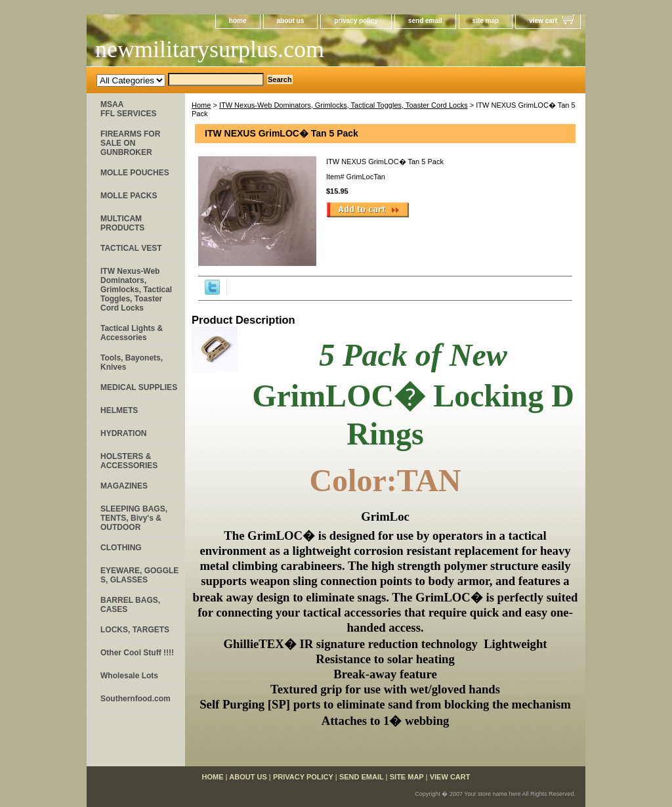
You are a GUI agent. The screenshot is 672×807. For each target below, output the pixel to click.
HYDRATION (123, 433)
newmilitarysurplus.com (210, 49)
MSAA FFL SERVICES (129, 109)
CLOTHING (121, 548)
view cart (543, 21)
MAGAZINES (124, 486)
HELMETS (119, 410)
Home (201, 105)
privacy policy (356, 21)
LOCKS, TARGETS (135, 630)
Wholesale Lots (129, 676)
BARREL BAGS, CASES (130, 605)
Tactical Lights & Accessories (132, 333)
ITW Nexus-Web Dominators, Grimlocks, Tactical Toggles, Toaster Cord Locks (344, 105)
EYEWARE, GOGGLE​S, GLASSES (139, 575)
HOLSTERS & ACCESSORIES (129, 461)
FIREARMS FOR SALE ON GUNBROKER (130, 143)
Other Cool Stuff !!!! (137, 653)
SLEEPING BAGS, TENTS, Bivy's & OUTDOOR (134, 518)
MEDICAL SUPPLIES (139, 387)
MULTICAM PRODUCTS (122, 223)
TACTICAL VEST (131, 248)
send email (425, 21)
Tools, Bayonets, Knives (132, 362)
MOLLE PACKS (129, 196)
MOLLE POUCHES (135, 173)
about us (291, 21)
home (238, 21)
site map (486, 21)
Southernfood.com (136, 699)
